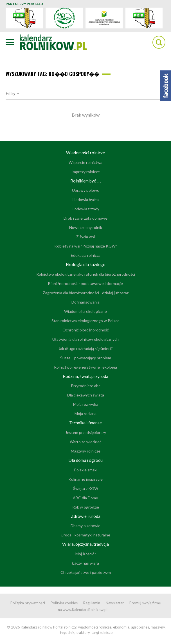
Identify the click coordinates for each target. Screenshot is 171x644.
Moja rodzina (85, 414)
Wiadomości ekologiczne (85, 311)
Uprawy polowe (86, 190)
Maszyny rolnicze (86, 451)
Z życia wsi (85, 237)
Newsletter (115, 603)
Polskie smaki (86, 470)
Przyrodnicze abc (86, 386)
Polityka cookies (64, 603)
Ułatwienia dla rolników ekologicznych (85, 339)
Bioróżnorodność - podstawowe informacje (85, 283)
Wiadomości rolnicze (85, 153)
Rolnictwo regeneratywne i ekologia (85, 367)
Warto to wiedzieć (86, 442)
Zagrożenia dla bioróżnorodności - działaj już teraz (86, 293)
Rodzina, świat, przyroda (85, 376)
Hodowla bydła (86, 200)
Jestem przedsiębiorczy (86, 432)
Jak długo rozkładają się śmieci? (86, 348)
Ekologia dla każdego (86, 264)
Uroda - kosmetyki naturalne (85, 535)
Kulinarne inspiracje (85, 479)
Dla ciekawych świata (86, 395)
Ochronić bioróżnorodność (86, 330)
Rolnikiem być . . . (86, 181)
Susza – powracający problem (86, 358)
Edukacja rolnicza (86, 255)
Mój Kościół (86, 554)
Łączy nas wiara (85, 563)
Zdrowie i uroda (86, 516)
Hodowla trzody (85, 209)
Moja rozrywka (86, 404)
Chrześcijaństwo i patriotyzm (86, 572)
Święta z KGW (86, 488)
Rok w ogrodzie (86, 507)
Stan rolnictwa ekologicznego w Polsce (85, 321)
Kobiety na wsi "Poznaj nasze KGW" (86, 246)
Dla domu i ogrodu (85, 460)
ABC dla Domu (85, 498)
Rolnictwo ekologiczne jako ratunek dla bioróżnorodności (86, 274)
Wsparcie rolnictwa (85, 162)
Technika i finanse (85, 423)
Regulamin (92, 603)
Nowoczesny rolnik (86, 227)
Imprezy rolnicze (86, 172)
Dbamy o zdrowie (85, 526)
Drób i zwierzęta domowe (85, 218)
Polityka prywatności (28, 603)
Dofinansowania (85, 302)
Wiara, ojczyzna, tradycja (85, 544)
